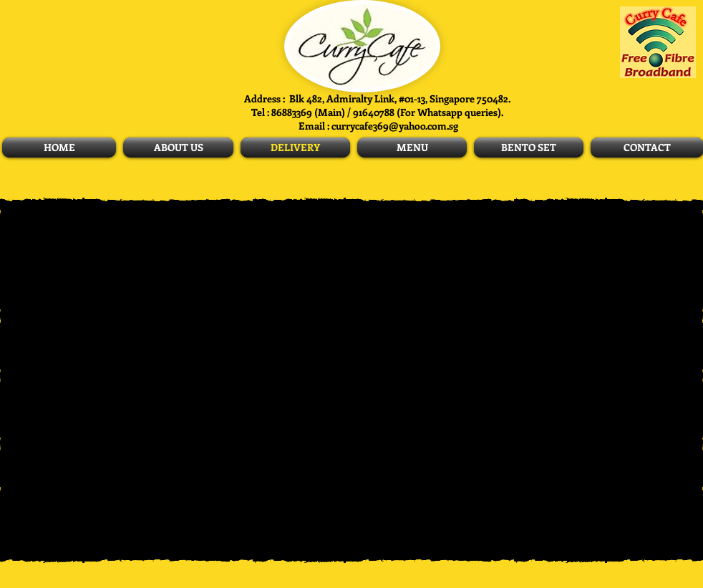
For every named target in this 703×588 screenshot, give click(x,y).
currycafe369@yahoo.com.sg (395, 126)
